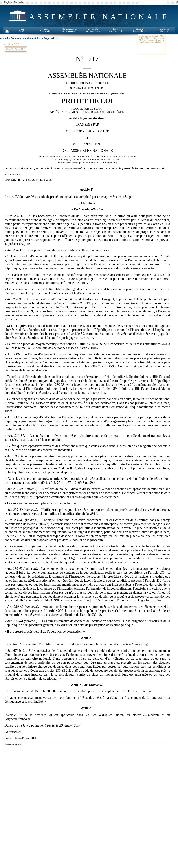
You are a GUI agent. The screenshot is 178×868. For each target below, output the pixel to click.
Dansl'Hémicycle (46, 30)
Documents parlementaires (26, 38)
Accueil (4, 38)
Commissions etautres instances (69, 30)
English (8, 2)
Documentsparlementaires (93, 30)
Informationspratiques (163, 30)
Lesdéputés (23, 30)
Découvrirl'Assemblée (140, 30)
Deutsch (18, 2)
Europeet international (116, 30)
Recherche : (142, 3)
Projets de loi (51, 38)
